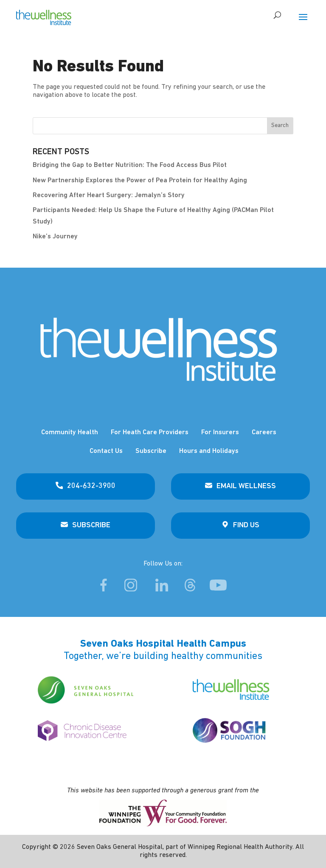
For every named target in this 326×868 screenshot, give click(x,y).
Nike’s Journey (55, 237)
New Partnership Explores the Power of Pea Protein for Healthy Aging (140, 181)
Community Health (70, 433)
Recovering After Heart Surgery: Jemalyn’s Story (109, 195)
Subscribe (151, 451)
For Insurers (220, 433)
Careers (264, 433)
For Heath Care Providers (150, 433)
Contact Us (106, 451)
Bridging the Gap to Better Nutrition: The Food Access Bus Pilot (130, 165)
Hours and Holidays (209, 451)
